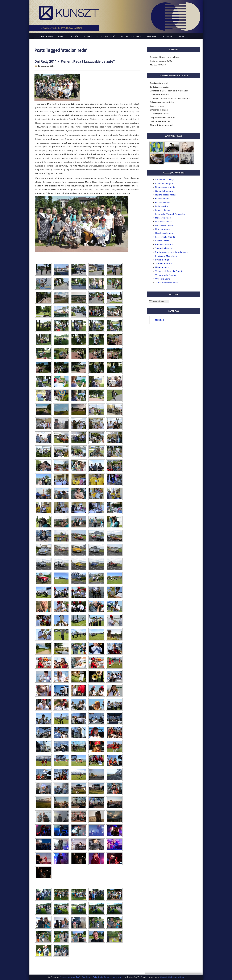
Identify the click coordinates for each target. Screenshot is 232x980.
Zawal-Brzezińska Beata (167, 283)
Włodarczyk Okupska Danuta (169, 271)
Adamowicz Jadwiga (165, 180)
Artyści (75, 36)
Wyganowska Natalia (166, 275)
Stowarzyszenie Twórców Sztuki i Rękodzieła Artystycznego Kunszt (92, 977)
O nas (62, 36)
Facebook (159, 320)
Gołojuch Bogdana (164, 191)
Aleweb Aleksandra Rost (172, 977)
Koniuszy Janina (163, 210)
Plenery (168, 36)
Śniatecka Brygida (164, 248)
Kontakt (181, 36)
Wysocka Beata (163, 279)
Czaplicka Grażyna (164, 183)
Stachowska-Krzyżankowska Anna (172, 252)
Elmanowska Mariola (165, 187)
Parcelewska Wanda (165, 237)
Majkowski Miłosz (163, 222)
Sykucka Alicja (162, 260)
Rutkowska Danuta (164, 244)
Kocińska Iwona (163, 202)
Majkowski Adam (163, 218)
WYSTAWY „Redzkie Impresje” (100, 36)
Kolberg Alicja (162, 206)
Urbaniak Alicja (162, 267)
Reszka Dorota (162, 241)
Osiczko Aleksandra (165, 233)
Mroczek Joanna (163, 229)
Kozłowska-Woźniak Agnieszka (170, 214)
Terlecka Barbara (163, 264)
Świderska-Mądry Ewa (166, 256)
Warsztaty (153, 36)
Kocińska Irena (162, 199)
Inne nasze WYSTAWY (131, 36)
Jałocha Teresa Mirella (166, 195)
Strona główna (45, 36)
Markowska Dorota (164, 225)
